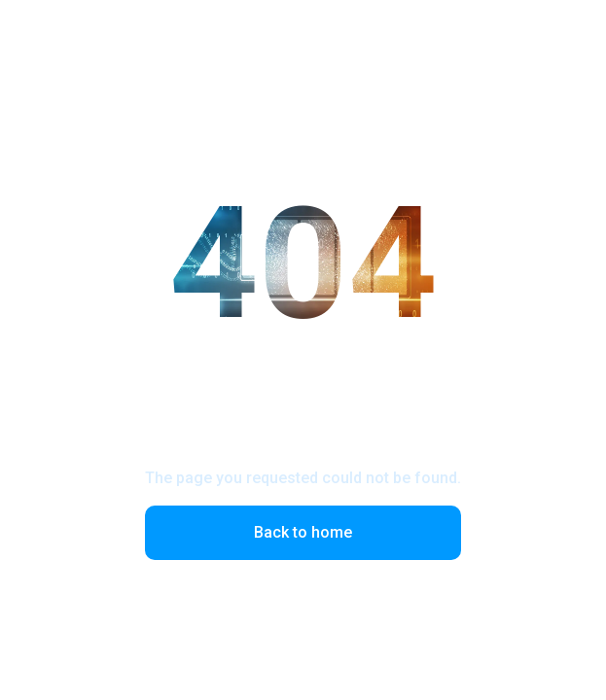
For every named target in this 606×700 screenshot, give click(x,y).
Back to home (303, 532)
